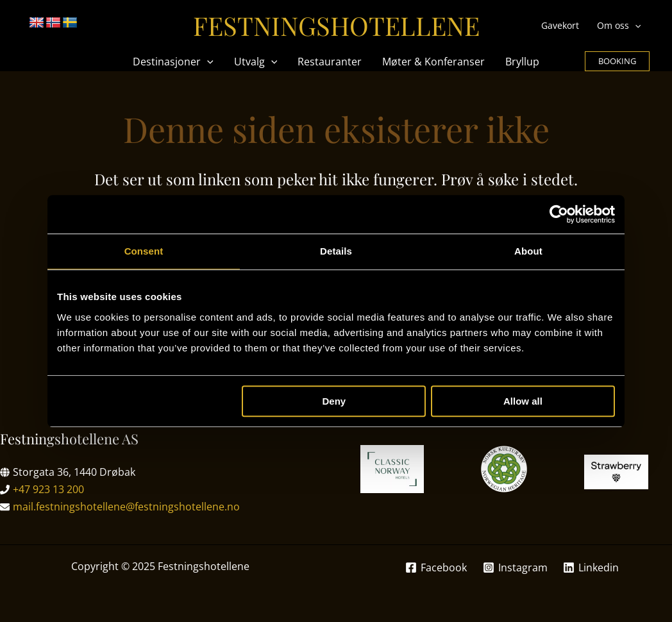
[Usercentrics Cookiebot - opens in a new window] (559, 214)
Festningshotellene (336, 25)
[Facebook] (436, 567)
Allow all (523, 401)
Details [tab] (336, 251)
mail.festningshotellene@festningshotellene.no (126, 507)
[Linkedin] (591, 567)
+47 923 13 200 (48, 489)
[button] (617, 61)
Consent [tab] (144, 251)
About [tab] (528, 251)
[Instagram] (515, 567)
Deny (334, 401)
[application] (635, 26)
